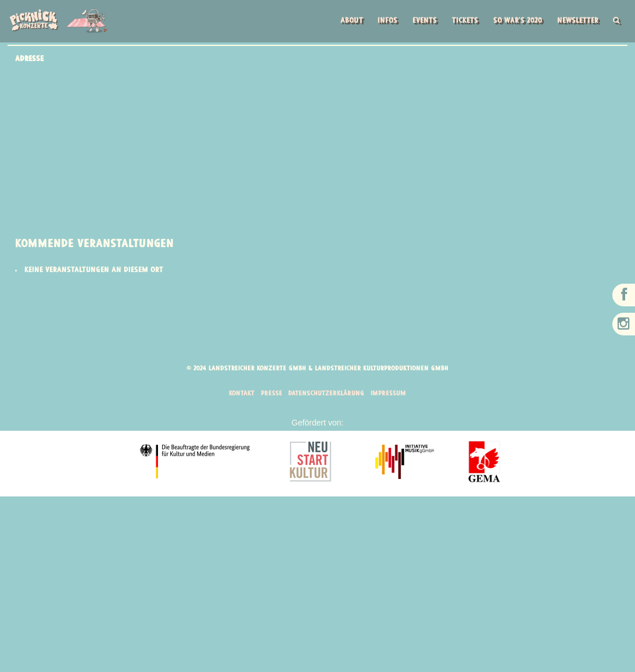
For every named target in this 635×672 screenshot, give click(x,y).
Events (416, 22)
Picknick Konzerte (58, 21)
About (340, 22)
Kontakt (241, 394)
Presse (270, 394)
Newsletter (575, 22)
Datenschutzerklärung (327, 394)
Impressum (390, 394)
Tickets (459, 22)
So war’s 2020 (513, 22)
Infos (377, 22)
